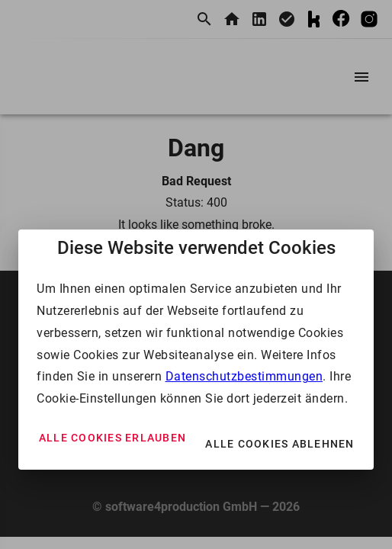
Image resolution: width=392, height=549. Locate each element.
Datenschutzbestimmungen (244, 376)
